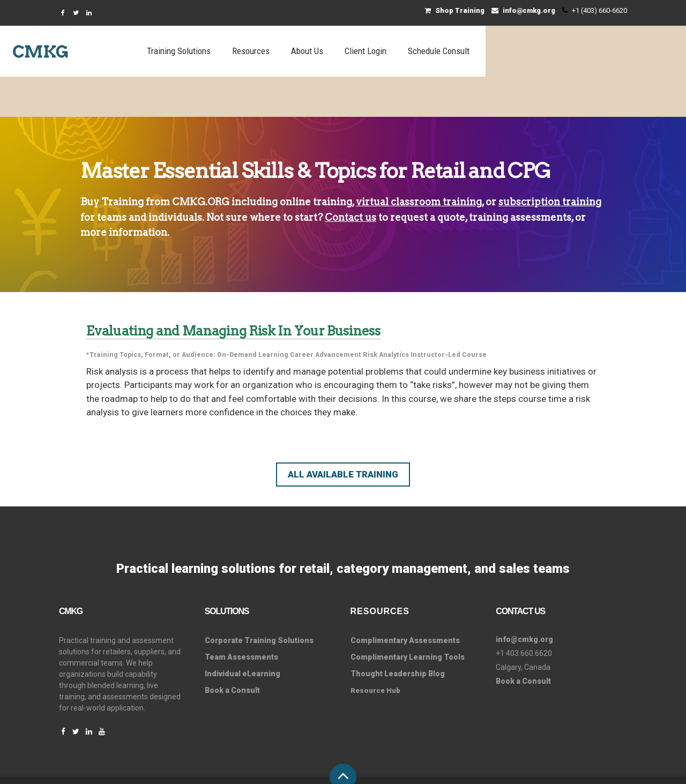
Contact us (351, 177)
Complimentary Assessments (405, 600)
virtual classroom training (419, 162)
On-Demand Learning (253, 315)
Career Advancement (326, 315)
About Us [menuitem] (454, 51)
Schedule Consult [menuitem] (586, 51)
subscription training (550, 162)
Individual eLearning (243, 633)
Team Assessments (241, 617)
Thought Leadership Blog (398, 633)
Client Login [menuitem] (512, 51)
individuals (175, 177)
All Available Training (343, 434)
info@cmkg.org (523, 10)
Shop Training (454, 10)
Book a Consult (232, 650)
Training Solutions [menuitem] (326, 51)
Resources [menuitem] (398, 51)
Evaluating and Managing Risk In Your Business (233, 291)
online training (316, 162)
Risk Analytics (386, 315)
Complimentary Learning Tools (408, 617)
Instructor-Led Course (449, 315)
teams (112, 177)
